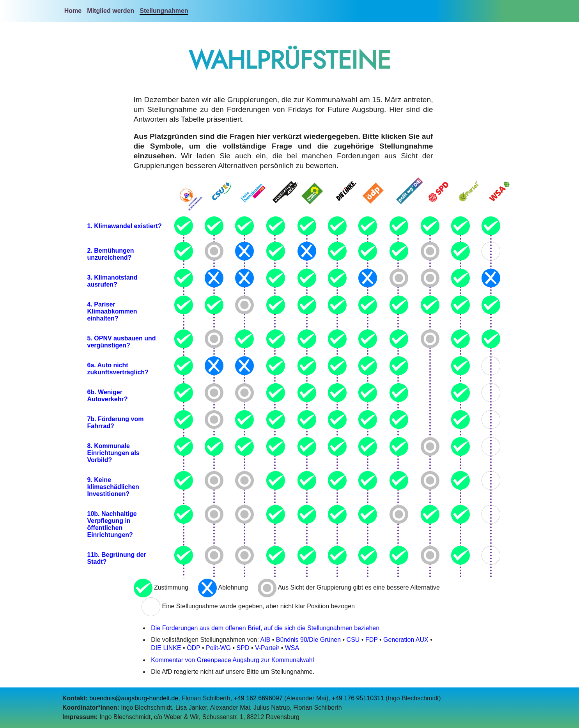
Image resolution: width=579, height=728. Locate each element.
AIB (265, 640)
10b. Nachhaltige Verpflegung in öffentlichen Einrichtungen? (112, 524)
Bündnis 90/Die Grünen (308, 640)
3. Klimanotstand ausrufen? (112, 281)
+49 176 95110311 (358, 698)
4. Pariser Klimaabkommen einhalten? (112, 311)
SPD (243, 648)
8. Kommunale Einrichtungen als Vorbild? (113, 453)
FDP (372, 640)
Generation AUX (406, 640)
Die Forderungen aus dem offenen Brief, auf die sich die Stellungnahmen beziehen (265, 628)
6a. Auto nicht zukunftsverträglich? (118, 369)
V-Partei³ (267, 648)
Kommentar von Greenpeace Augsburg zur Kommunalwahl (232, 660)
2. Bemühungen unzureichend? (111, 254)
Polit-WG (218, 648)
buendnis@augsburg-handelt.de (134, 698)
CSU (353, 640)
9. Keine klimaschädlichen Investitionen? (113, 487)
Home (73, 11)
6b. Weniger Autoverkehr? (108, 396)
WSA (292, 648)
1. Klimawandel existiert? (125, 226)
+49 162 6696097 (258, 698)
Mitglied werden (111, 11)
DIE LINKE (166, 648)
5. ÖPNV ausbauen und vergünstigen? (122, 342)
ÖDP (193, 648)
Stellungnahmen (164, 11)
